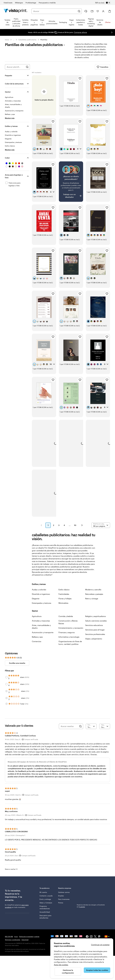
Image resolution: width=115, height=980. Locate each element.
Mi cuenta (43, 892)
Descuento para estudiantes (45, 917)
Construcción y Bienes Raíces (68, 622)
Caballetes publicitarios (27, 40)
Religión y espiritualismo (96, 616)
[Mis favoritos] (98, 11)
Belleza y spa (37, 637)
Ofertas (108, 22)
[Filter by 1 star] (7, 704)
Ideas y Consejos (46, 903)
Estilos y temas (11, 126)
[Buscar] (79, 11)
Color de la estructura (14, 84)
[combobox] (55, 11)
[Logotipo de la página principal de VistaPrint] (15, 11)
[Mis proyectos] (92, 11)
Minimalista (63, 603)
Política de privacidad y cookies (29, 936)
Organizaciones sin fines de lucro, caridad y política (70, 643)
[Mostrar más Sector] (10, 118)
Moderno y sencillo (93, 590)
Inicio (7, 40)
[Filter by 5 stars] (6, 677)
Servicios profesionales (95, 634)
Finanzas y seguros (67, 632)
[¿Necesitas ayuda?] (86, 11)
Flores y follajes (65, 599)
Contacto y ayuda (46, 896)
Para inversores (64, 899)
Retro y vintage (92, 599)
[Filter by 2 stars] (7, 698)
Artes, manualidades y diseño (41, 627)
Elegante (36, 599)
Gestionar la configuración (68, 971)
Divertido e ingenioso (41, 594)
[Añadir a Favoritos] (80, 78)
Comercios (37, 641)
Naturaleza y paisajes (94, 594)
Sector (8, 92)
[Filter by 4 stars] (6, 684)
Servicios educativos (94, 625)
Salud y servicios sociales (96, 621)
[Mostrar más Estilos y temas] (10, 150)
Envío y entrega (45, 899)
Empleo (61, 896)
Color (7, 158)
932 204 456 (9, 936)
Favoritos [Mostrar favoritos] (102, 67)
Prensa (61, 903)
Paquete (8, 75)
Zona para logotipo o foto (14, 176)
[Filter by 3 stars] (6, 691)
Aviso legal (25, 940)
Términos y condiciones (13, 940)
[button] (41, 525)
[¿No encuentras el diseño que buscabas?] (71, 182)
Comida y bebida (66, 616)
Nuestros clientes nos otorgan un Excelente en (91, 906)
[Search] (80, 726)
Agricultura (37, 616)
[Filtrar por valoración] (91, 726)
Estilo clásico (64, 590)
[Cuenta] (103, 11)
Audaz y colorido (39, 590)
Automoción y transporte (43, 632)
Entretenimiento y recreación (71, 628)
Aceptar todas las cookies (97, 970)
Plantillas (44, 40)
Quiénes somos (64, 892)
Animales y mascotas (41, 621)
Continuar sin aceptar (100, 945)
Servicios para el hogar (95, 630)
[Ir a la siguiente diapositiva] (112, 32)
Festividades (64, 594)
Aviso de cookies (61, 965)
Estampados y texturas (42, 603)
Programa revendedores (45, 907)
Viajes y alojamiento (94, 639)
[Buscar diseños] (27, 67)
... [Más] (14, 40)
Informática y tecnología (69, 637)
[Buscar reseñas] (69, 726)
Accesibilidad (45, 912)
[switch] (104, 3)
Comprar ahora (80, 32)
